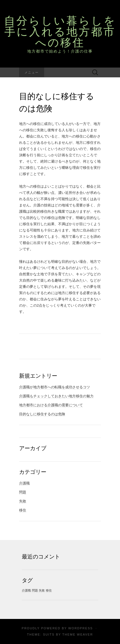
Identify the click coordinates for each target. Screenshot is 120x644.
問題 (23, 492)
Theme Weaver (77, 634)
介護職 (24, 483)
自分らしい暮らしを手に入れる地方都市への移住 (60, 31)
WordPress (80, 628)
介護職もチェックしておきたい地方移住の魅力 (56, 396)
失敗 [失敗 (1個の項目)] (42, 590)
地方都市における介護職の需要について (51, 405)
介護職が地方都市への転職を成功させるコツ (55, 387)
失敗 (23, 501)
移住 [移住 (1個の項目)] (49, 590)
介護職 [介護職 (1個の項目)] (26, 590)
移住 (23, 510)
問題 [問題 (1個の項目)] (35, 590)
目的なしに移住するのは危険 (42, 414)
